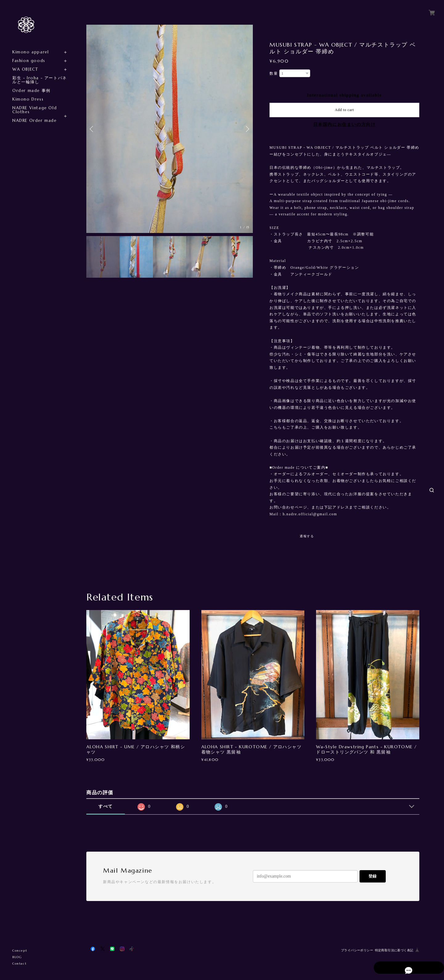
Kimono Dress (28, 99)
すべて (106, 806)
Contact (19, 963)
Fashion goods (29, 61)
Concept (20, 951)
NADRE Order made (35, 120)
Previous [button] (92, 129)
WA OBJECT (25, 69)
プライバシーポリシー (357, 950)
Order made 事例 (31, 91)
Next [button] (247, 129)
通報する (307, 536)
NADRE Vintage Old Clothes (35, 110)
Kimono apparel (31, 52)
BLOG (17, 957)
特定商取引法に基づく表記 (394, 950)
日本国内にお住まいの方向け (345, 125)
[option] (170, 129)
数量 (274, 73)
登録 (372, 876)
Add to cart (344, 110)
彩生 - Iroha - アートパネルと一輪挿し (40, 80)
